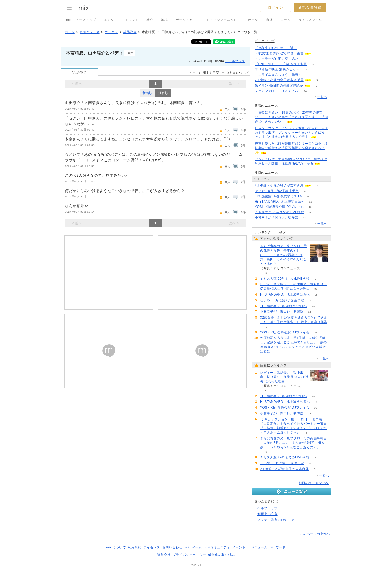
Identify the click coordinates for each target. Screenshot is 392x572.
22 (305, 70)
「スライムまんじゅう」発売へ (278, 75)
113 (303, 48)
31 (316, 289)
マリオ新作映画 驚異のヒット (277, 69)
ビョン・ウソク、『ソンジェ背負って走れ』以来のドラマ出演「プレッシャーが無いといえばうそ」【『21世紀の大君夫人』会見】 (291, 133)
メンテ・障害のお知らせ (276, 520)
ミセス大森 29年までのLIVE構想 (279, 212)
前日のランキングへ (314, 483)
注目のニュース (266, 173)
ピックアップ (265, 41)
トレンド (132, 20)
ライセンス (152, 547)
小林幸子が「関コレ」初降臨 (277, 217)
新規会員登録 (310, 7)
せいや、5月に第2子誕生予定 (277, 191)
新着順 (148, 93)
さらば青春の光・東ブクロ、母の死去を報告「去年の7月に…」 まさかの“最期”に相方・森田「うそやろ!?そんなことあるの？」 (283, 255)
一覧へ (322, 97)
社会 (150, 20)
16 (310, 207)
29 (308, 196)
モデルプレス (235, 61)
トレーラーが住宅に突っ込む (277, 59)
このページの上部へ (315, 534)
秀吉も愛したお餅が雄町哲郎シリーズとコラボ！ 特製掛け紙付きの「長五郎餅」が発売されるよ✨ (291, 148)
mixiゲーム (194, 547)
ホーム (70, 32)
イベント (239, 547)
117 (308, 75)
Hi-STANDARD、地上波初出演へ (280, 202)
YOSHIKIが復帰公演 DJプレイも (279, 207)
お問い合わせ (172, 547)
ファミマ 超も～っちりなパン (277, 91)
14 (305, 91)
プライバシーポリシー (189, 555)
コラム (286, 20)
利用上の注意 (268, 514)
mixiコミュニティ (217, 547)
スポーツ (251, 20)
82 (304, 59)
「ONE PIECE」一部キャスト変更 (281, 64)
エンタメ (110, 20)
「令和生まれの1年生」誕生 (276, 48)
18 (311, 202)
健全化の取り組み (222, 555)
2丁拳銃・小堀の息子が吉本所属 (279, 80)
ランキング (263, 232)
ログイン (275, 7)
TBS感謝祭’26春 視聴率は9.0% (278, 196)
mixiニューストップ (81, 20)
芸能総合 (130, 32)
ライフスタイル (310, 20)
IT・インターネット (222, 20)
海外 (269, 20)
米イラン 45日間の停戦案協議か (279, 86)
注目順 (163, 93)
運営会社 (164, 555)
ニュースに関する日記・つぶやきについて (218, 73)
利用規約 (135, 547)
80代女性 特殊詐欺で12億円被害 (279, 53)
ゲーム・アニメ (187, 20)
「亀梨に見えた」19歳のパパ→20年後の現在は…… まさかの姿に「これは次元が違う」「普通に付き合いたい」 (291, 117)
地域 (164, 20)
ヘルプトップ (268, 508)
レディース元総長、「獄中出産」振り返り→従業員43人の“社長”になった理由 (284, 377)
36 (313, 64)
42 (317, 53)
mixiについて (116, 547)
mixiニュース (90, 32)
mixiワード (278, 547)
